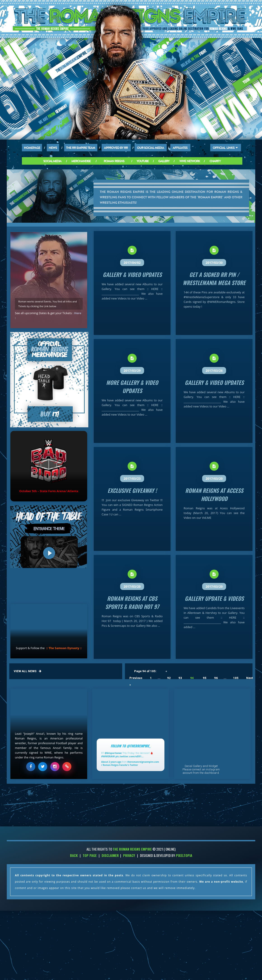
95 (205, 678)
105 (236, 678)
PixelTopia (184, 855)
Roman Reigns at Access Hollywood (214, 494)
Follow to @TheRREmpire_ (131, 746)
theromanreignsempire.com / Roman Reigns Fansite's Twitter (130, 763)
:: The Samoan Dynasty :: (64, 648)
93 (180, 678)
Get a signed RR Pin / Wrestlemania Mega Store (214, 278)
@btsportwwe (113, 753)
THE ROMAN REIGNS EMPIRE (132, 849)
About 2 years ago (111, 762)
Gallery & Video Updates (132, 274)
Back (74, 855)
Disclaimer (110, 855)
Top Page (90, 855)
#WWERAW (108, 756)
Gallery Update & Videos (214, 598)
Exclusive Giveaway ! (132, 490)
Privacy (129, 855)
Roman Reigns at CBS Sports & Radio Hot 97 (132, 602)
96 (216, 678)
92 (169, 678)
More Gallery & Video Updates (132, 386)
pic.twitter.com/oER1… (130, 756)
